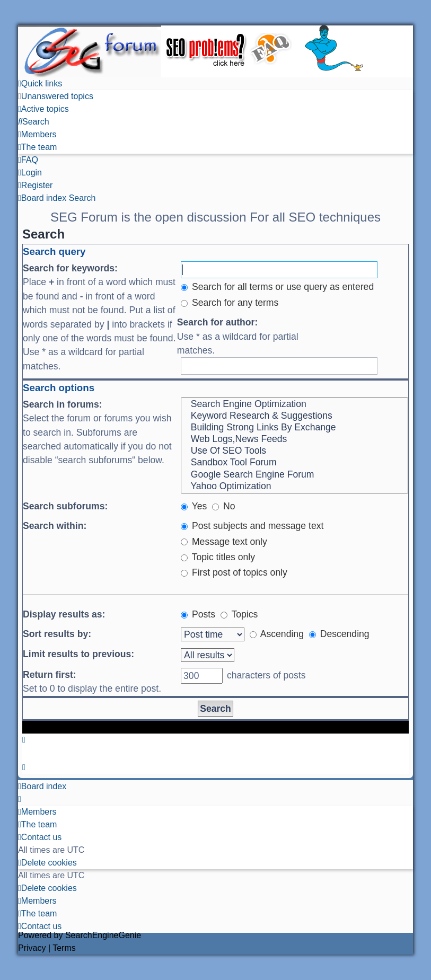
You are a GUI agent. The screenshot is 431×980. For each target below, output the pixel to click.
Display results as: (64, 614)
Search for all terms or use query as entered (277, 287)
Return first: (50, 675)
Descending (339, 634)
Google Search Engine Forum (294, 475)
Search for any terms (230, 303)
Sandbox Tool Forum (294, 463)
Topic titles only (218, 557)
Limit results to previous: (78, 654)
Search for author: (218, 322)
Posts (198, 614)
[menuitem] (56, 96)
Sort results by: (57, 634)
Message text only (224, 542)
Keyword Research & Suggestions (294, 416)
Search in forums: (63, 404)
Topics (239, 614)
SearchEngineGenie (103, 935)
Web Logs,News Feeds (294, 439)
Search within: (55, 526)
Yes (194, 506)
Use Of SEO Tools (294, 451)
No (223, 506)
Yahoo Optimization (294, 487)
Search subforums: (65, 506)
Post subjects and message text (252, 526)
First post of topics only (234, 572)
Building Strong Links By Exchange (294, 428)
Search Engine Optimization (294, 404)
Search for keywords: (70, 268)
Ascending (277, 634)
